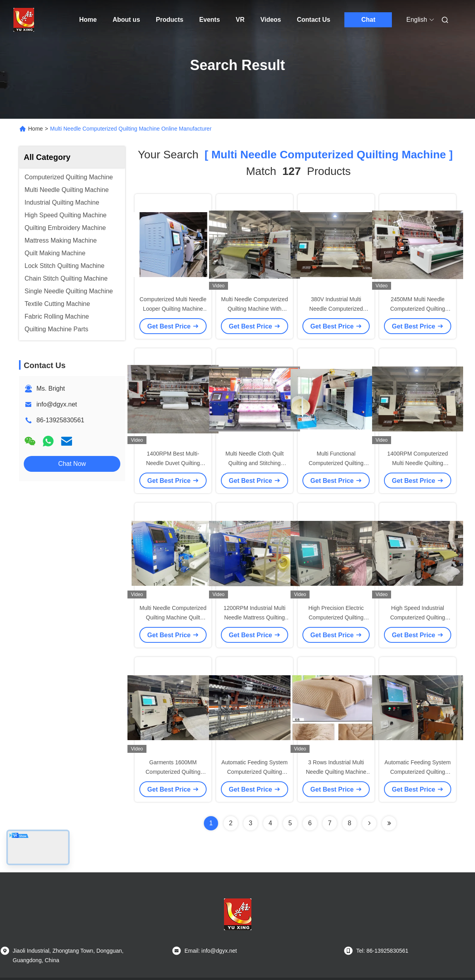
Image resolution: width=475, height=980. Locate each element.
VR (240, 20)
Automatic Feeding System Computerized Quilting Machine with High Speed (417, 772)
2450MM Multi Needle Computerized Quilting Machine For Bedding (418, 309)
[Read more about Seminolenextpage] (369, 823)
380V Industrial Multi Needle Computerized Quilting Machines (336, 309)
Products (170, 20)
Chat (369, 20)
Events (209, 20)
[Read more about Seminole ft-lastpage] (389, 823)
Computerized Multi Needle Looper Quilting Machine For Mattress (173, 309)
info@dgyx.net (57, 404)
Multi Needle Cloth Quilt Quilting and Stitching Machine (254, 463)
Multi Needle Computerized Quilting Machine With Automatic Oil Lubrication (255, 309)
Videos (271, 20)
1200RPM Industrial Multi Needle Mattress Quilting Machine (255, 617)
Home (88, 20)
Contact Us (313, 20)
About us (126, 20)
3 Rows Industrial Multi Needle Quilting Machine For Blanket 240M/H (336, 772)
